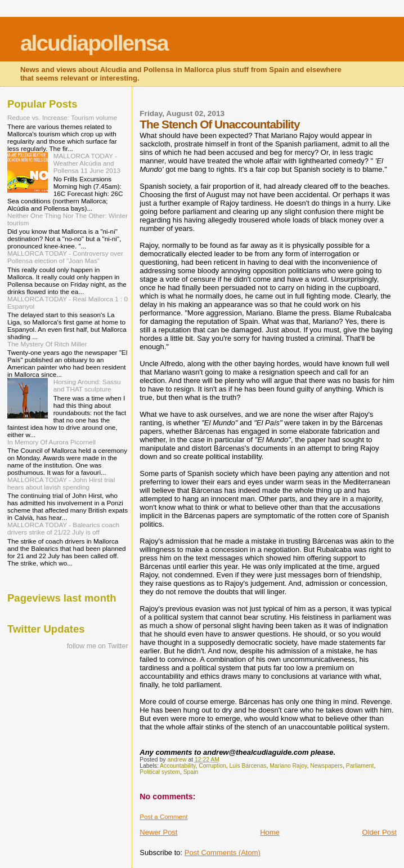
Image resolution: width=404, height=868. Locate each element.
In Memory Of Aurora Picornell (51, 442)
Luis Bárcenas (248, 766)
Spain (191, 772)
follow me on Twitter (98, 646)
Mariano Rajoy (288, 766)
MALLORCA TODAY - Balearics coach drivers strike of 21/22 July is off (63, 528)
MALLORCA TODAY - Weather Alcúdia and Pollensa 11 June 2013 (87, 163)
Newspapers (326, 766)
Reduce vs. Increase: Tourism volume (62, 117)
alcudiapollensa (94, 43)
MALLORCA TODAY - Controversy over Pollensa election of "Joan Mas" (65, 257)
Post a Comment (163, 817)
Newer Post (158, 832)
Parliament (360, 766)
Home (270, 832)
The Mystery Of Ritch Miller (47, 344)
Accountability (178, 766)
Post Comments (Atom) (223, 853)
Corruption (212, 766)
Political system (160, 772)
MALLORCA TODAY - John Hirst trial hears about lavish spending (61, 483)
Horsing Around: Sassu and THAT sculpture (87, 385)
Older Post (380, 832)
